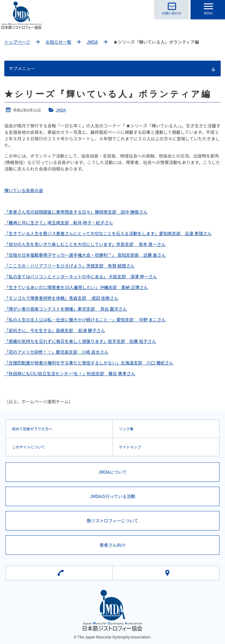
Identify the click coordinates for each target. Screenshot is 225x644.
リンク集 (127, 429)
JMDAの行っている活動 (112, 496)
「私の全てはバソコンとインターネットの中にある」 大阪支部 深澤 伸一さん (81, 276)
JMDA (92, 42)
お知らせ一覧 (58, 42)
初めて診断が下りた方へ (32, 429)
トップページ (17, 42)
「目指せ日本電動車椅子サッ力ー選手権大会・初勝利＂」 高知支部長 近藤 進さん (85, 255)
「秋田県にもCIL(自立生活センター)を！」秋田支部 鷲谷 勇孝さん (70, 373)
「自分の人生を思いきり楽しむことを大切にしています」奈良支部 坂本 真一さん (85, 244)
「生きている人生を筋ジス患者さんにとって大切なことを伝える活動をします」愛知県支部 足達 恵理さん (108, 233)
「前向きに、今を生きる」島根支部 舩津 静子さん (55, 330)
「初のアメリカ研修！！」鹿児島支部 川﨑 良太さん (56, 352)
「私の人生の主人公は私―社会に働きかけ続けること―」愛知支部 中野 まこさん (85, 320)
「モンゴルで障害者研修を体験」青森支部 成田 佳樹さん (61, 298)
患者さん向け (113, 545)
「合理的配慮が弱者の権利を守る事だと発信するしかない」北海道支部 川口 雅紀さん (89, 363)
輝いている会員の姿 (24, 190)
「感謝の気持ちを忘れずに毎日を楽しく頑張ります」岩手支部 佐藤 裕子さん (80, 341)
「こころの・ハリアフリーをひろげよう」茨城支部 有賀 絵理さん (69, 266)
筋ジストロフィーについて (112, 521)
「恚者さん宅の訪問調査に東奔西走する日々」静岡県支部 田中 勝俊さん (76, 212)
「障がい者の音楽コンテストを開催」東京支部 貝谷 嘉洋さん (66, 309)
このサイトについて (28, 447)
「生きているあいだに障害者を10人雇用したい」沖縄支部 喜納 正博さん (76, 287)
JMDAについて (112, 472)
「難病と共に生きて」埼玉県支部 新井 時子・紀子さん (59, 223)
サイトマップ (130, 447)
